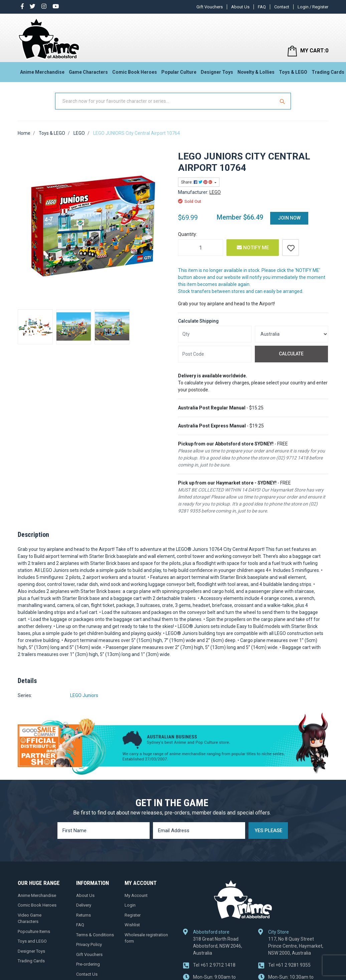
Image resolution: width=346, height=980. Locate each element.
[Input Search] (166, 101)
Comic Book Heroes (135, 72)
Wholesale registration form (146, 938)
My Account (136, 895)
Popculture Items (34, 931)
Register (133, 915)
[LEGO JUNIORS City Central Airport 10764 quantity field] (201, 248)
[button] (291, 248)
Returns (83, 915)
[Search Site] (283, 101)
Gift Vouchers (210, 7)
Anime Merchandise (42, 72)
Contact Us (87, 974)
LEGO (215, 192)
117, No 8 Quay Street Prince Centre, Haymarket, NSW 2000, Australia (296, 946)
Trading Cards (31, 961)
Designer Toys (217, 72)
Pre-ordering (88, 964)
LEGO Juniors (84, 695)
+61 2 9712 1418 (214, 965)
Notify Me (253, 248)
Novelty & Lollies (256, 72)
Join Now (289, 218)
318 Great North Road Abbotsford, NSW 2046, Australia (218, 946)
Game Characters (88, 72)
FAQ (262, 7)
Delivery (84, 905)
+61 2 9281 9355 (289, 965)
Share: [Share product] (197, 182)
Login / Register (313, 7)
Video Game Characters (30, 918)
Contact (282, 7)
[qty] (215, 334)
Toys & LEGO (293, 72)
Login (130, 905)
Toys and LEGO (32, 941)
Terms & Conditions (95, 935)
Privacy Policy (89, 944)
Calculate (291, 354)
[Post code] (215, 354)
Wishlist (132, 925)
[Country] (292, 334)
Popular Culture (179, 72)
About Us (240, 7)
